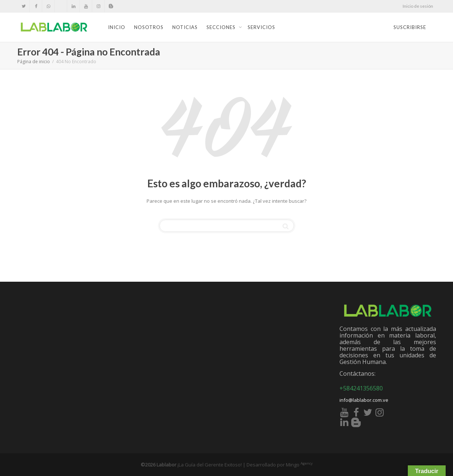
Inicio (117, 27)
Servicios (261, 27)
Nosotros (149, 27)
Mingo (299, 465)
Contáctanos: (357, 374)
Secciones (222, 27)
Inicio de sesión (418, 6)
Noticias (185, 27)
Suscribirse (410, 27)
